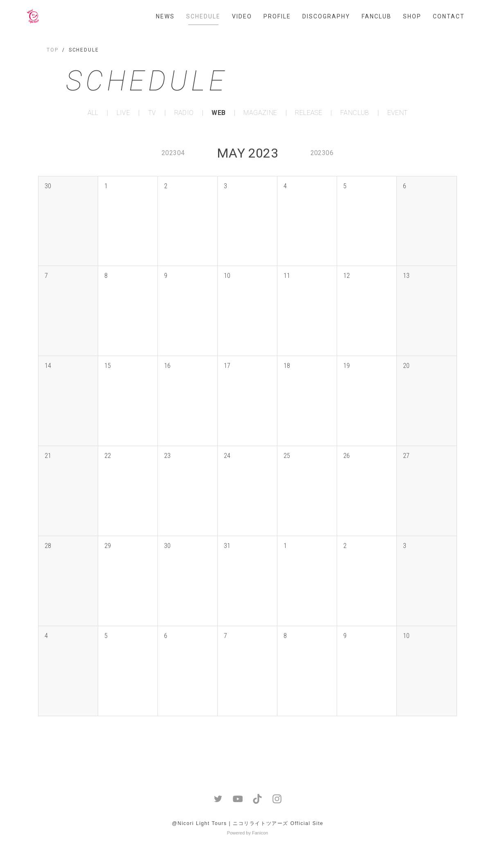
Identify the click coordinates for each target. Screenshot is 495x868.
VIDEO (242, 16)
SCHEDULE (203, 16)
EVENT (398, 113)
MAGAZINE (260, 113)
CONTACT (449, 16)
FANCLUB (377, 16)
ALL (93, 113)
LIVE (124, 113)
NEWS (165, 16)
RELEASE (309, 113)
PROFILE (277, 16)
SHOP (412, 16)
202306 (322, 153)
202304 (173, 153)
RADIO (184, 113)
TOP (53, 50)
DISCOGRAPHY (326, 16)
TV (152, 113)
